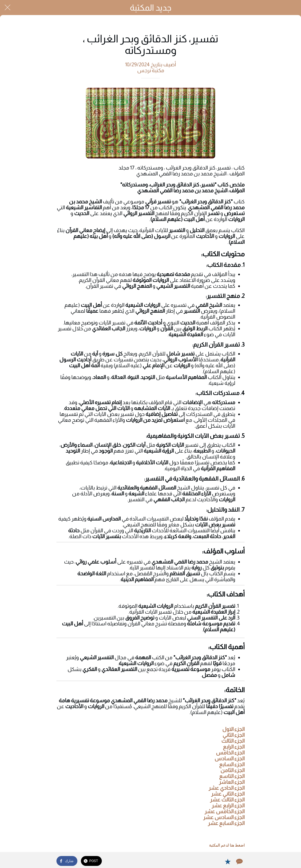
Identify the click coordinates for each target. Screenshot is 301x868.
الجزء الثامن (233, 770)
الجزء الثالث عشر (227, 800)
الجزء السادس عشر (224, 817)
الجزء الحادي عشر (227, 788)
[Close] (8, 8)
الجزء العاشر (232, 782)
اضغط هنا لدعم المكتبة (227, 845)
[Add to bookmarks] (228, 861)
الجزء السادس (230, 759)
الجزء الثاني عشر (228, 794)
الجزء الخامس (230, 753)
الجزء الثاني (234, 735)
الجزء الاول (233, 729)
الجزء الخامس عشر (225, 811)
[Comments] (239, 861)
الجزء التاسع (232, 776)
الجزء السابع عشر (226, 823)
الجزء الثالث (233, 741)
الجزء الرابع (233, 747)
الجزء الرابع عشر (228, 806)
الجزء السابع (232, 764)
